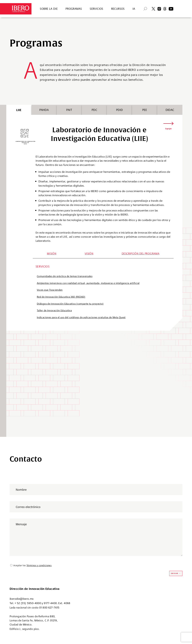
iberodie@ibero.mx (22, 599)
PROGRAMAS (74, 9)
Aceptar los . (33, 565)
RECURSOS (118, 9)
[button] (168, 126)
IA (134, 9)
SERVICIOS (96, 9)
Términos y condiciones (39, 565)
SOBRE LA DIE (49, 9)
